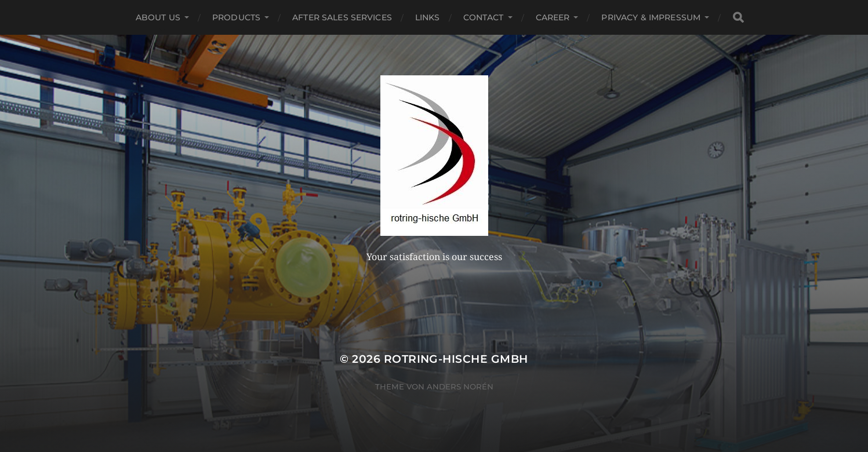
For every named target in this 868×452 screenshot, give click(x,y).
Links (428, 17)
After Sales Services (342, 17)
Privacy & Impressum (651, 17)
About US (158, 17)
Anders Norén (460, 387)
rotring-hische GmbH (456, 359)
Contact (484, 17)
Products (236, 17)
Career (553, 17)
